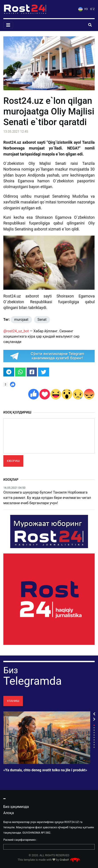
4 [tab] (94, 733)
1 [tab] (94, 725)
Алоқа (9, 813)
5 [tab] (94, 735)
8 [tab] (94, 742)
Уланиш (13, 701)
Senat (42, 320)
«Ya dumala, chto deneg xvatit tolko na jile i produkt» (45, 770)
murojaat (21, 320)
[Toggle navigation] (8, 25)
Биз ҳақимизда (16, 807)
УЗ (83, 9)
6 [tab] (94, 737)
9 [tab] (94, 745)
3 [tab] (94, 730)
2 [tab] (94, 728)
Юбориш (13, 461)
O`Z (92, 9)
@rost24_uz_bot (16, 331)
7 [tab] (94, 740)
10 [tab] (94, 747)
